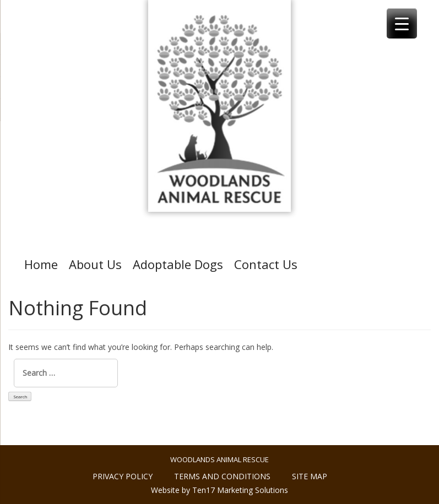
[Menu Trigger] (402, 23)
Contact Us (266, 264)
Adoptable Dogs (178, 264)
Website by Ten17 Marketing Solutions (220, 490)
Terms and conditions (222, 476)
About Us (95, 264)
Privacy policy (123, 476)
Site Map (310, 476)
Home (41, 264)
